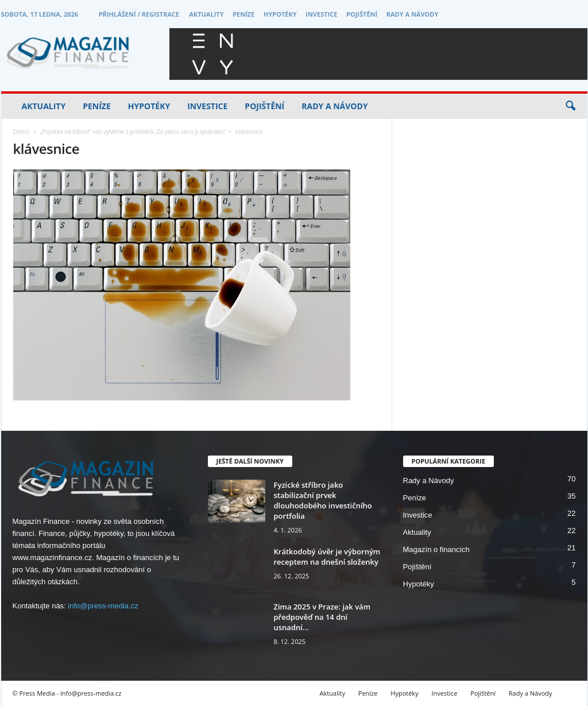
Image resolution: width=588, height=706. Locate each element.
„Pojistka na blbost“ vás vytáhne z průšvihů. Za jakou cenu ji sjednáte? (132, 132)
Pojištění (362, 14)
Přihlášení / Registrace (139, 14)
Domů (22, 132)
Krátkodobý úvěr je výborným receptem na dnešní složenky (327, 557)
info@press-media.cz (103, 606)
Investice (321, 14)
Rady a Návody (413, 14)
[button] (570, 106)
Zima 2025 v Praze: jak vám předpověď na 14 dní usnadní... (322, 617)
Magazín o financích (436, 549)
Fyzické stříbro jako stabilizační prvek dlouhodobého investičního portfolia (323, 500)
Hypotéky (280, 14)
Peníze (243, 14)
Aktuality (206, 14)
